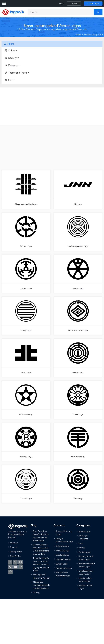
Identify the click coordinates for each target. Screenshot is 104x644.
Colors (10, 50)
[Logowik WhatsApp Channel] (10, 572)
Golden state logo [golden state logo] (64, 568)
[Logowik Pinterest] (10, 567)
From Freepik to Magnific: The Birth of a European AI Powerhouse (41, 536)
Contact (14, 547)
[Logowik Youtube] (16, 567)
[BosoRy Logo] (26, 442)
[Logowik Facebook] (10, 562)
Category (11, 65)
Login (62, 3)
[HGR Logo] (26, 358)
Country (11, 58)
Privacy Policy (16, 552)
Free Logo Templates (83, 537)
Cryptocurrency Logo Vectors (86, 572)
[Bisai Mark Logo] (78, 442)
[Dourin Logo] (78, 400)
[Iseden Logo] (26, 232)
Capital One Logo (63, 559)
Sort (9, 80)
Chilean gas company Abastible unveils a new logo (41, 585)
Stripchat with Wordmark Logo (63, 574)
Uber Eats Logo (62, 555)
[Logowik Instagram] (20, 562)
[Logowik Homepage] (13, 12)
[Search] (61, 12)
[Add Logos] (93, 3)
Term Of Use (15, 556)
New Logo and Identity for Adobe (41, 576)
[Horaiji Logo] (26, 316)
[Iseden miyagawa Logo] (78, 232)
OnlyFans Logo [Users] (62, 546)
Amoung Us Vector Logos (64, 533)
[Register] (74, 3)
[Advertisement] (52, 106)
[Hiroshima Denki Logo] (78, 316)
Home (78, 34)
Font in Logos (84, 552)
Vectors (82, 548)
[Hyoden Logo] (78, 274)
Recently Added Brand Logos (86, 558)
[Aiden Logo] (78, 484)
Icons (81, 543)
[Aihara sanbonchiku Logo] (26, 189)
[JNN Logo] (78, 189)
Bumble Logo (62, 564)
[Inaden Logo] (26, 274)
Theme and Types (16, 73)
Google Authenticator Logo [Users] (64, 540)
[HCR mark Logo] (26, 400)
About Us (14, 543)
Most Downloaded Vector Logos (87, 565)
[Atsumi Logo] (26, 484)
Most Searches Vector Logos (85, 580)
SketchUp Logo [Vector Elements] (63, 550)
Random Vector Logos (86, 587)
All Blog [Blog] (36, 593)
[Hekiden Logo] (78, 358)
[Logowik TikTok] (21, 567)
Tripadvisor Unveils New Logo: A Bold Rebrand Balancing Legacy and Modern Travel (41, 564)
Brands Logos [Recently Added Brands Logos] (85, 531)
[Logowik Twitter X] (15, 562)
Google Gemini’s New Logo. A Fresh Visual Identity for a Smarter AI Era (41, 549)
